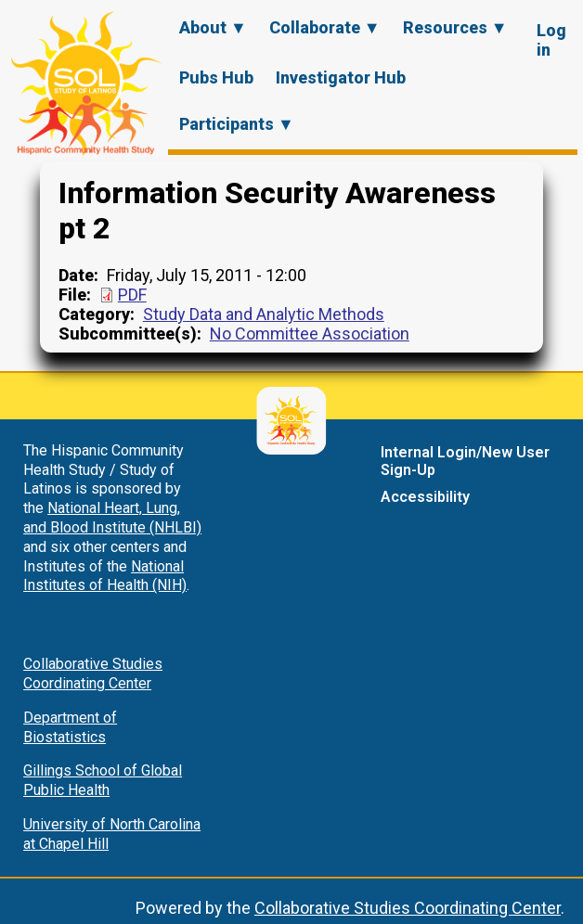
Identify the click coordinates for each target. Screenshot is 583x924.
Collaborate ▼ (325, 27)
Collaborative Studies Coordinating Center (93, 674)
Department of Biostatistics (70, 727)
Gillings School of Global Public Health (103, 780)
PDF (132, 295)
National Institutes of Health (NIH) (105, 576)
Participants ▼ (237, 124)
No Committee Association (310, 334)
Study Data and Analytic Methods (264, 314)
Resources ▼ (455, 27)
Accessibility (425, 497)
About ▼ (213, 27)
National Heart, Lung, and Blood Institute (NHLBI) (112, 518)
